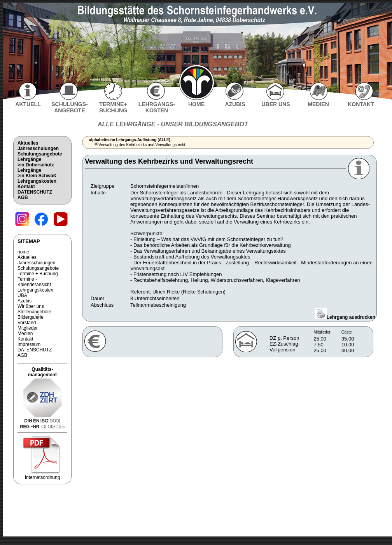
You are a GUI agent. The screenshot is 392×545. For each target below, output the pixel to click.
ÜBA (22, 295)
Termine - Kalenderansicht (34, 282)
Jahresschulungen (38, 148)
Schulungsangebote (40, 154)
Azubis (24, 301)
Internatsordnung (42, 475)
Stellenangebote (34, 312)
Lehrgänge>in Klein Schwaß (37, 173)
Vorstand (27, 323)
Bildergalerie (31, 317)
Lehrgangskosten (37, 181)
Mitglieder (28, 328)
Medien (25, 334)
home (23, 252)
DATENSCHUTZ (35, 192)
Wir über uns (31, 306)
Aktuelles (28, 143)
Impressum (29, 344)
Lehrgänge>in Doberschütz (36, 162)
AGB (23, 197)
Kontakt (26, 187)
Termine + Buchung (38, 274)
